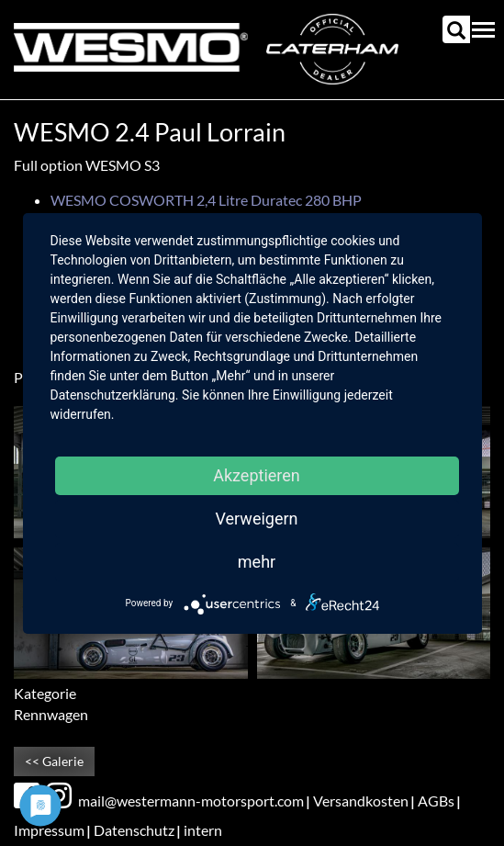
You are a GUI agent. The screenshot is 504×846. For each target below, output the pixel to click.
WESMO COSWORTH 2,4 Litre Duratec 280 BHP (206, 200)
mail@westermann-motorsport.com (191, 801)
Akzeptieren (257, 475)
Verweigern (256, 519)
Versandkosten (361, 801)
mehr (257, 562)
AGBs (436, 801)
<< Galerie (54, 761)
